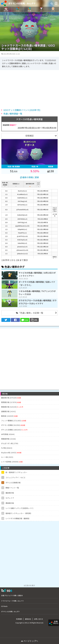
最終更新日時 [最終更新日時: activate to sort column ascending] (31, 184)
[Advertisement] (29, 358)
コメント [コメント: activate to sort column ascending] (47, 184)
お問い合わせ (38, 619)
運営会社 (28, 619)
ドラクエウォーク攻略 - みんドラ (12, 601)
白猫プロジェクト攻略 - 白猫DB (12, 595)
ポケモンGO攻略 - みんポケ (22, 3)
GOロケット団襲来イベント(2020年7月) (22, 110)
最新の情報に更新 (30, 177)
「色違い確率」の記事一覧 (30, 313)
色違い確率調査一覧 (13, 114)
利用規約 (19, 619)
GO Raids (4, 606)
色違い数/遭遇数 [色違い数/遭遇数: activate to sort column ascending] (5, 184)
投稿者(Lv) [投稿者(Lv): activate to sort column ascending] (16, 184)
